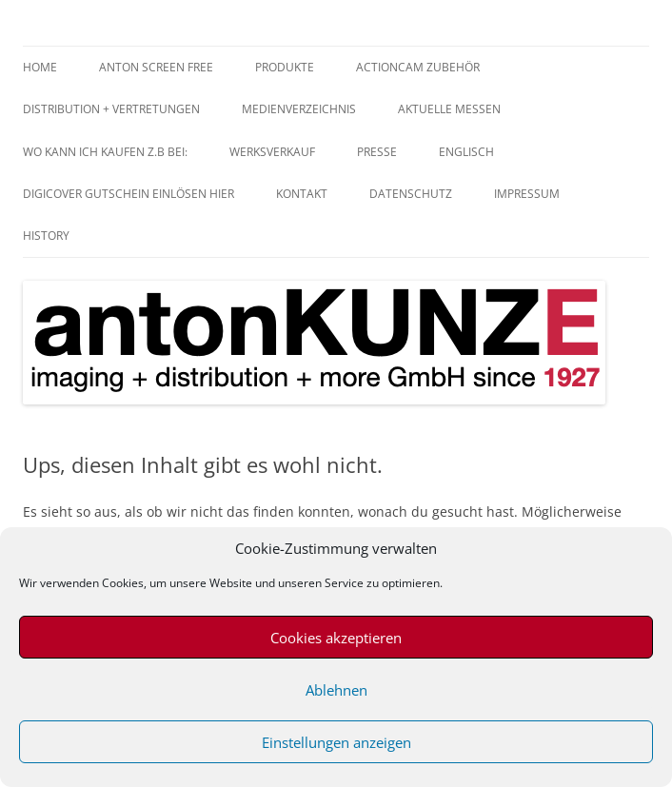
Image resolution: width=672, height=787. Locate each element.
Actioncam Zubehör (418, 67)
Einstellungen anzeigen (336, 742)
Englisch (466, 152)
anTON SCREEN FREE (156, 67)
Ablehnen (336, 690)
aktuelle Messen (449, 109)
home (40, 67)
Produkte (285, 67)
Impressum (527, 194)
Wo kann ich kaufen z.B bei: (105, 152)
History (46, 236)
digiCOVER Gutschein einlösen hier (128, 194)
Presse (377, 152)
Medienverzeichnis (299, 109)
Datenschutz (411, 194)
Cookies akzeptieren (336, 638)
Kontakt (302, 194)
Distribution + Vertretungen (111, 109)
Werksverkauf (272, 152)
